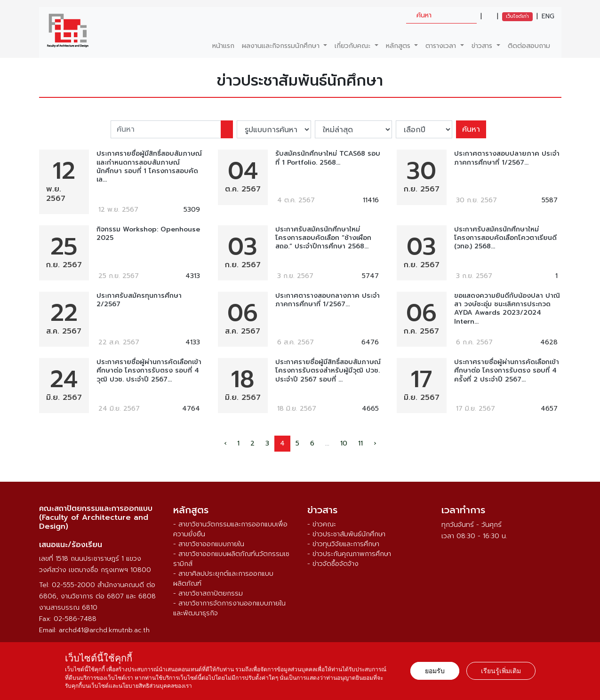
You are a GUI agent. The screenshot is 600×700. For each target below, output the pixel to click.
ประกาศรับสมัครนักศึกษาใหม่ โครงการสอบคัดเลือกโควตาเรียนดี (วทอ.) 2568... (505, 238)
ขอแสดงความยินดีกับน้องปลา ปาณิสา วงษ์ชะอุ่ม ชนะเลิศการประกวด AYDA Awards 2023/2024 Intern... (507, 309)
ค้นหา (471, 129)
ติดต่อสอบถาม (529, 46)
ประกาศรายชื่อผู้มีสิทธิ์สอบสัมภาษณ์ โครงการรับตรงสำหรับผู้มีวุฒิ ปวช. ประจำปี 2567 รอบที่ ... (328, 371)
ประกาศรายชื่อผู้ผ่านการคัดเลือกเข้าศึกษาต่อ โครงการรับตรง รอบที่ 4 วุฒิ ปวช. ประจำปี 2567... (149, 371)
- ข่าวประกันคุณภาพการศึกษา (349, 554)
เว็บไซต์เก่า (517, 16)
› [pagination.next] (375, 443)
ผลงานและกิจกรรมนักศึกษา (282, 46)
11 (360, 443)
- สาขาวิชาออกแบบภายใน (209, 544)
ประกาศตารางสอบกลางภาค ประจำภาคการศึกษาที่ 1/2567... (328, 300)
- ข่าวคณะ (322, 524)
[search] (441, 15)
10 (344, 443)
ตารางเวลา (442, 46)
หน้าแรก (223, 46)
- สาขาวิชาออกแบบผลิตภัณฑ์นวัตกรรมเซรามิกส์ (231, 559)
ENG (548, 16)
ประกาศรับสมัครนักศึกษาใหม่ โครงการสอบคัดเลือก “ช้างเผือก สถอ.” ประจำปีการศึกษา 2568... (323, 238)
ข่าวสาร (483, 46)
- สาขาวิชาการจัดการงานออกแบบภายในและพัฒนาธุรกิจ (229, 608)
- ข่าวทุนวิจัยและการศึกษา (343, 544)
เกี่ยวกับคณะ (354, 46)
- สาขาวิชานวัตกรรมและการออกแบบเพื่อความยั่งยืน (230, 529)
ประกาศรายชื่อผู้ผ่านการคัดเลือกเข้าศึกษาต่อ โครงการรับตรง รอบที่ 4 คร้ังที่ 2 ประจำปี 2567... (507, 371)
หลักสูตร (399, 46)
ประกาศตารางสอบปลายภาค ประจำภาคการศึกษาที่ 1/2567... (507, 158)
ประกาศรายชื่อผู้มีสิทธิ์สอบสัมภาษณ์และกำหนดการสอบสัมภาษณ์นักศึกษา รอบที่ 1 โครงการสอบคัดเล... (149, 167)
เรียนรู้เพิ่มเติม (501, 671)
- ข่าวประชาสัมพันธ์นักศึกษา (346, 534)
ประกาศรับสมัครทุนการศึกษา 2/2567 (139, 300)
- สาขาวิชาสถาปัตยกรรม (208, 593)
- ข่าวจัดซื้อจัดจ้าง (333, 564)
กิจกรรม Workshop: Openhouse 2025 (148, 234)
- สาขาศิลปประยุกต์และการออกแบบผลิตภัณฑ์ (223, 579)
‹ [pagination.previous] (225, 443)
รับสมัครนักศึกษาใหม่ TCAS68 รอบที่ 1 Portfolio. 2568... (328, 158)
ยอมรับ (435, 671)
